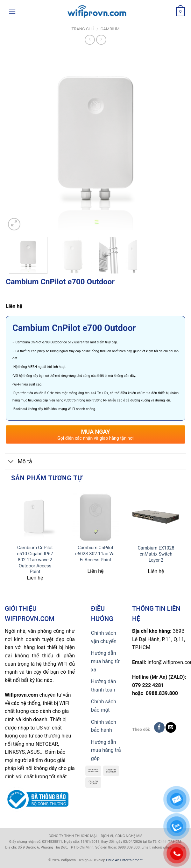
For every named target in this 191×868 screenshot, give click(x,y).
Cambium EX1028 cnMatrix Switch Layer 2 (156, 554)
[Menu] (12, 12)
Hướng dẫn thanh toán (104, 686)
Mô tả (18, 462)
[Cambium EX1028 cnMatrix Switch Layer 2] (156, 517)
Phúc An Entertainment (124, 860)
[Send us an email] (171, 727)
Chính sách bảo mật (104, 706)
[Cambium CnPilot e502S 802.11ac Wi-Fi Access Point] (95, 517)
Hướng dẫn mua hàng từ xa (105, 661)
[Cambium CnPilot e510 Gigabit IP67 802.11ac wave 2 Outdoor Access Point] (35, 517)
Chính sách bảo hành (104, 726)
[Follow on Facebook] (159, 727)
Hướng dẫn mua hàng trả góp (106, 750)
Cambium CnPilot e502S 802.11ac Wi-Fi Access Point (95, 554)
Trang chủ (83, 29)
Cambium (110, 29)
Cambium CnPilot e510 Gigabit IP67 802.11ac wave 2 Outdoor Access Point (35, 560)
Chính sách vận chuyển (104, 637)
